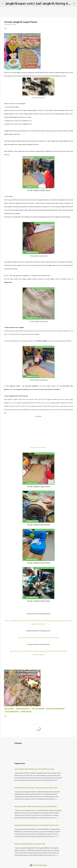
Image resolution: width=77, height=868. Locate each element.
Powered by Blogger (38, 865)
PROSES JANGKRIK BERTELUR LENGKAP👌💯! (30, 844)
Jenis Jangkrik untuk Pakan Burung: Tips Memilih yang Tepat (34, 769)
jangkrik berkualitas (23, 709)
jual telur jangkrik (38, 709)
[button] (5, 29)
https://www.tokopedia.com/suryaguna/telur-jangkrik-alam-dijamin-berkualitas (39, 638)
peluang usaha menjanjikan (55, 709)
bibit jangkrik (9, 709)
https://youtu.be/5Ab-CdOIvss (38, 447)
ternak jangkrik (26, 712)
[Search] (74, 4)
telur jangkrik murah (12, 712)
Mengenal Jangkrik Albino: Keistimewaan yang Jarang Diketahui (36, 806)
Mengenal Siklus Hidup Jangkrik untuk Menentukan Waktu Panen (36, 788)
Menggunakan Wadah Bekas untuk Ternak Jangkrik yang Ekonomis (36, 825)
